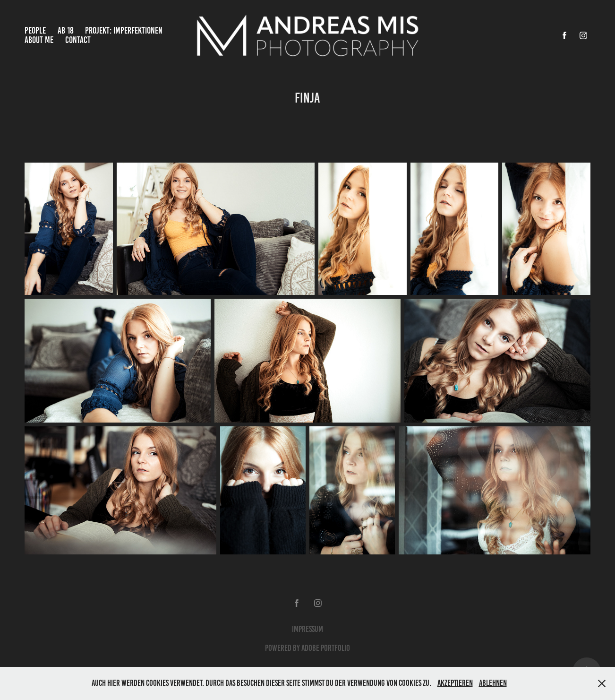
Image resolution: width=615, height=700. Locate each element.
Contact (78, 40)
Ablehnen (493, 683)
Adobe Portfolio (326, 648)
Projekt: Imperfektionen (124, 30)
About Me (39, 40)
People (35, 30)
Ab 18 (66, 30)
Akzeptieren (455, 683)
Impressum (307, 629)
